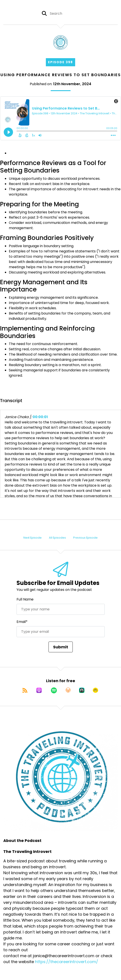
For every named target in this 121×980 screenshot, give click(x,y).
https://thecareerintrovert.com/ (67, 962)
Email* (22, 622)
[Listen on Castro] (82, 690)
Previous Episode (85, 538)
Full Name (25, 599)
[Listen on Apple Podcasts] (39, 690)
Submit (61, 647)
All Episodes (57, 538)
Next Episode (33, 538)
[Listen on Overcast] (68, 690)
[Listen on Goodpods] (95, 690)
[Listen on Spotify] (54, 690)
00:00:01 (40, 417)
